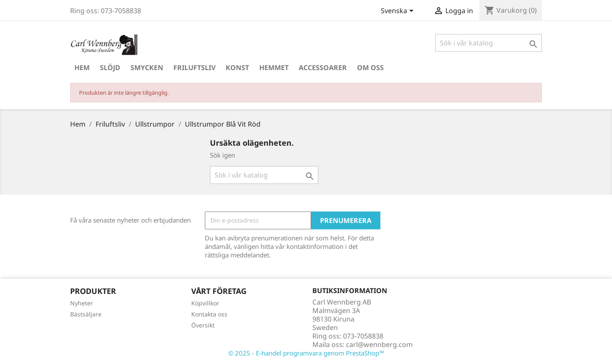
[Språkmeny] (399, 11)
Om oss (370, 68)
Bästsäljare (86, 314)
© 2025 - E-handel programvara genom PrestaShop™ (306, 353)
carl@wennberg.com (379, 344)
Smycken (147, 68)
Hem (82, 68)
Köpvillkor (205, 303)
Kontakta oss (209, 314)
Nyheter (82, 303)
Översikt (203, 325)
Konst (237, 68)
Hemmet (274, 68)
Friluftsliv (194, 68)
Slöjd (110, 68)
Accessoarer (323, 68)
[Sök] (489, 43)
